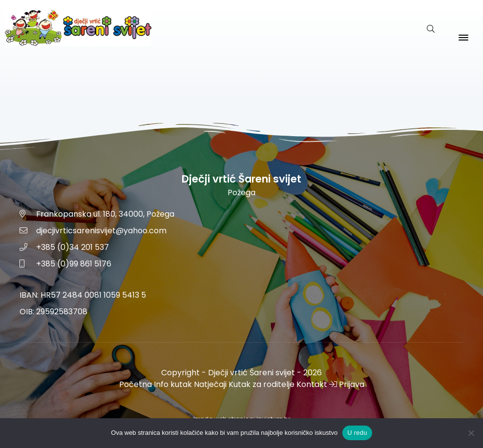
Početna (136, 384)
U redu (357, 433)
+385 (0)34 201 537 (73, 247)
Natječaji (210, 384)
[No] (471, 433)
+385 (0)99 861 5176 (74, 264)
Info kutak (173, 384)
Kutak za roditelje (262, 384)
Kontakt (312, 384)
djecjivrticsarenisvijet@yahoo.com (101, 231)
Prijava (347, 384)
